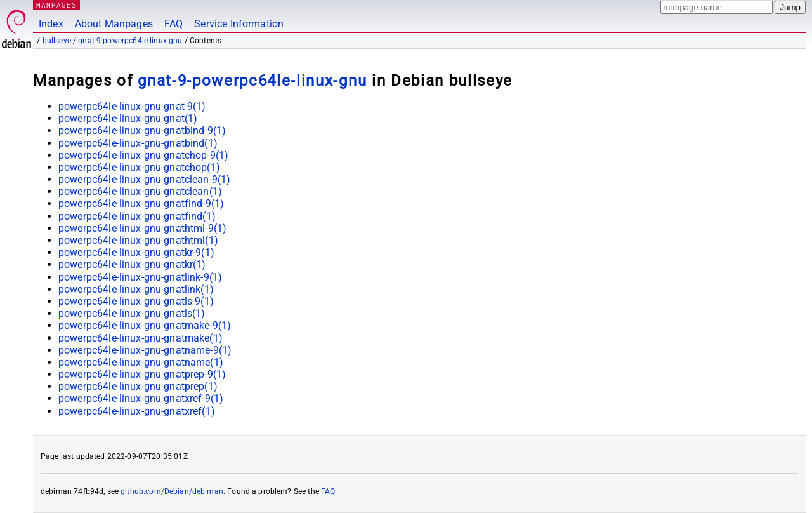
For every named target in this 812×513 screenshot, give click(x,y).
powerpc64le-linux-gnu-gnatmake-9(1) (145, 325)
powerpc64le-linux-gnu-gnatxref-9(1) (141, 398)
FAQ (174, 24)
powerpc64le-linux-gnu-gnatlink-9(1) (140, 277)
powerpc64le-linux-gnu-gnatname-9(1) (145, 350)
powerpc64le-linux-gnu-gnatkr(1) (132, 264)
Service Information (239, 24)
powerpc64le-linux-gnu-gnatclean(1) (140, 191)
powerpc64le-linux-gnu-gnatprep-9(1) (142, 374)
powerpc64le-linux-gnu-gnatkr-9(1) (136, 252)
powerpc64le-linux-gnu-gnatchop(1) (139, 167)
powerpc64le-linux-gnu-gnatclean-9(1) (144, 179)
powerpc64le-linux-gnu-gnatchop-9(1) (143, 155)
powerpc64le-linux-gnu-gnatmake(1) (141, 338)
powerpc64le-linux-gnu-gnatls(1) (132, 313)
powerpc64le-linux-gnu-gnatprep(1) (138, 386)
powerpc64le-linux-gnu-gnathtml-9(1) (142, 228)
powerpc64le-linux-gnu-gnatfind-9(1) (141, 203)
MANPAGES (56, 5)
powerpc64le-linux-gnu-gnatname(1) (141, 362)
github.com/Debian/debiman (172, 491)
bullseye (57, 41)
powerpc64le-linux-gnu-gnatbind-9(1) (142, 130)
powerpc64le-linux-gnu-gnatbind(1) (138, 143)
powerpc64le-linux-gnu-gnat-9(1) (132, 106)
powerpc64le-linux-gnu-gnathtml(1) (138, 240)
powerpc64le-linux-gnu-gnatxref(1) (137, 411)
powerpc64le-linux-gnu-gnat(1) (128, 118)
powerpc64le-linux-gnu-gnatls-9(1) (136, 301)
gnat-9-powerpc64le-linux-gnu (130, 41)
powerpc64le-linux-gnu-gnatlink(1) (136, 289)
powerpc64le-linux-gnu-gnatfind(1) (137, 216)
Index (51, 24)
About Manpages (114, 24)
